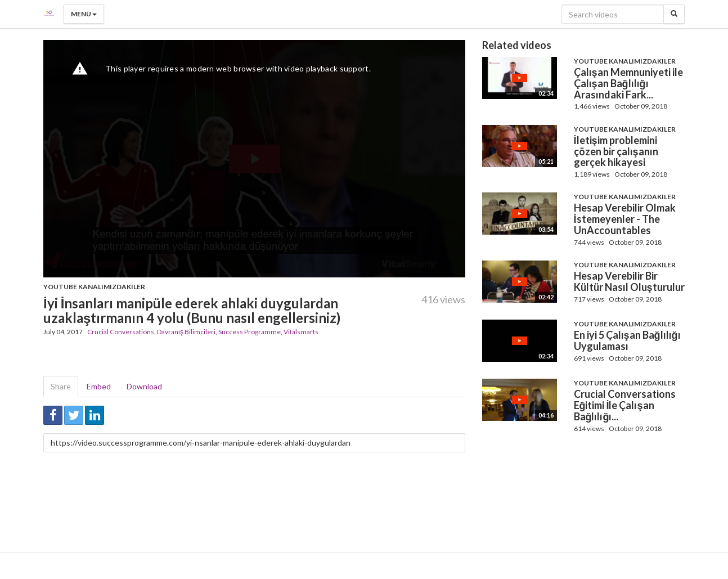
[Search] (674, 14)
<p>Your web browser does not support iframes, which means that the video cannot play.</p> (254, 159)
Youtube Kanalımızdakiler (94, 287)
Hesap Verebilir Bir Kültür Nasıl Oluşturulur (629, 281)
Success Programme (250, 332)
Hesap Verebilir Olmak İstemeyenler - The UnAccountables (625, 219)
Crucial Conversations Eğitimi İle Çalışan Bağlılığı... (625, 405)
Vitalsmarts (301, 332)
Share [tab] (61, 386)
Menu (84, 14)
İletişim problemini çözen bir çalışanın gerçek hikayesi (616, 151)
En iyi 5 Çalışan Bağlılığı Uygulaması (627, 340)
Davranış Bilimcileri (186, 332)
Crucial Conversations (121, 332)
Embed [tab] (99, 386)
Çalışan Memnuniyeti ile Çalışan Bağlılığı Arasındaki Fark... (628, 83)
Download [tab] (144, 386)
